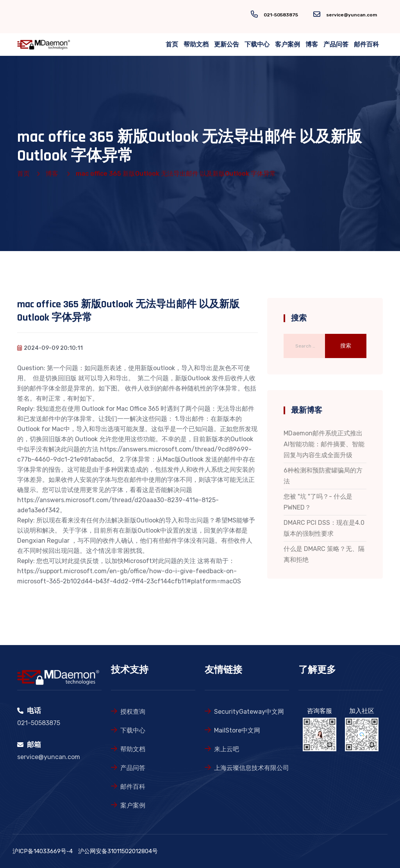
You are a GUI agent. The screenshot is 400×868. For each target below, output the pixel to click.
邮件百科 (366, 44)
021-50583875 (281, 15)
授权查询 (133, 712)
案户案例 (133, 805)
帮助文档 (196, 44)
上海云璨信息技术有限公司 (252, 768)
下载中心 (257, 44)
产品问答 (336, 44)
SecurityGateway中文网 (249, 712)
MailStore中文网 (237, 730)
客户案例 (287, 44)
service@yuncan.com (352, 15)
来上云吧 (227, 749)
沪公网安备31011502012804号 (118, 851)
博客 (312, 44)
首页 (172, 44)
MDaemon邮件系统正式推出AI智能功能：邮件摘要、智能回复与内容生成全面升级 (324, 444)
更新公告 (227, 44)
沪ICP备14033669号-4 (43, 851)
